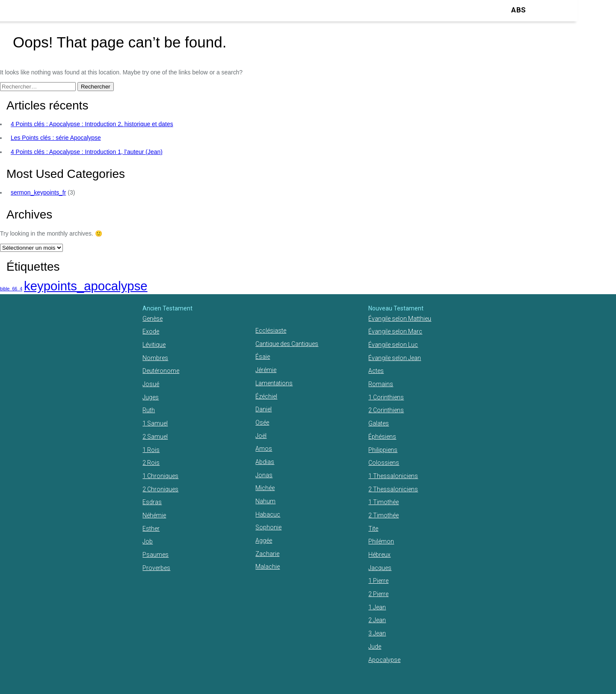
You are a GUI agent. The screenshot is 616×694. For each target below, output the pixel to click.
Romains (381, 384)
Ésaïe (263, 357)
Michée (265, 488)
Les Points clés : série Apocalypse (56, 138)
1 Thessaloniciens (393, 476)
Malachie (268, 567)
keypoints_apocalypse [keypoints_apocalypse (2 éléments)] (86, 286)
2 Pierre (378, 594)
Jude (375, 647)
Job (148, 541)
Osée (262, 422)
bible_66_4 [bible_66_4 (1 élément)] (11, 289)
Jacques (380, 568)
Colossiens (384, 463)
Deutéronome (161, 371)
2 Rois (151, 463)
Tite (373, 529)
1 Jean (377, 607)
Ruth (149, 410)
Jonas (264, 475)
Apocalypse (384, 660)
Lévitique (154, 345)
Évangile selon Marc (395, 331)
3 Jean (377, 633)
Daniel (264, 409)
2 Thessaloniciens (393, 489)
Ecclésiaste (271, 331)
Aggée (264, 540)
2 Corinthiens (386, 410)
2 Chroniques (160, 489)
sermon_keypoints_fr (38, 192)
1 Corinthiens (386, 397)
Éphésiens (382, 437)
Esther (151, 529)
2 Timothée (384, 515)
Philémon (381, 541)
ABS (518, 10)
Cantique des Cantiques (287, 344)
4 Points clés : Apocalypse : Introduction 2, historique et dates (92, 124)
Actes (376, 371)
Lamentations (274, 383)
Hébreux (379, 555)
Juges (151, 397)
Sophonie (268, 527)
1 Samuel (155, 423)
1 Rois (151, 450)
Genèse (153, 319)
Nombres (155, 358)
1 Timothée (384, 502)
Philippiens (383, 450)
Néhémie (154, 515)
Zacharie (267, 554)
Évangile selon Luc (393, 345)
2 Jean (377, 620)
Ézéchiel (266, 396)
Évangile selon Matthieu (400, 319)
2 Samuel (155, 437)
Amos (264, 449)
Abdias (265, 462)
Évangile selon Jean (395, 358)
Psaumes (155, 555)
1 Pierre (378, 581)
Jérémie (266, 370)
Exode (151, 331)
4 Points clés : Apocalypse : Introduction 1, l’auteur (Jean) (87, 152)
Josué (151, 384)
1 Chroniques (160, 476)
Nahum (265, 501)
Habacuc (268, 514)
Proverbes (156, 568)
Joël (261, 436)
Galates (379, 423)
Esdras (152, 502)
